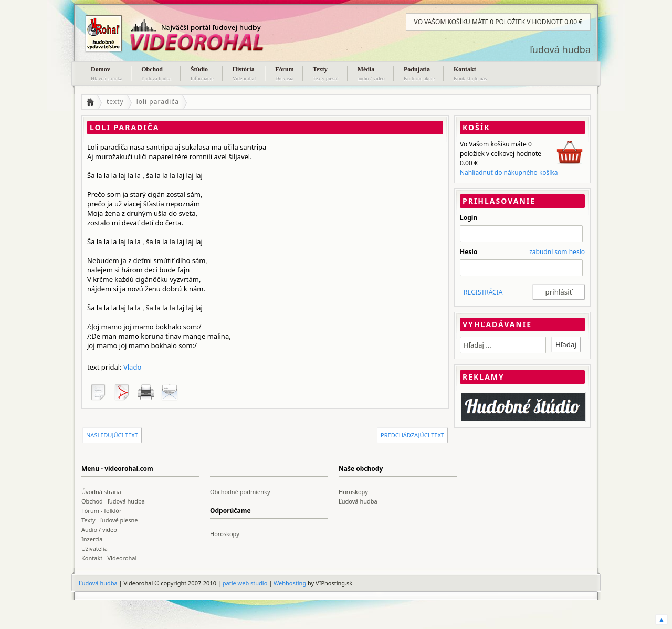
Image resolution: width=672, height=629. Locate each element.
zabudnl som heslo (557, 252)
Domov (107, 75)
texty (115, 102)
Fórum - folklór (101, 511)
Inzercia (92, 539)
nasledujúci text (112, 435)
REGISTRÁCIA (483, 292)
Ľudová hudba (358, 501)
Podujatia (419, 75)
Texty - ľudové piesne (110, 520)
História (245, 75)
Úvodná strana (101, 492)
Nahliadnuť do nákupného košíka (509, 172)
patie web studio (245, 583)
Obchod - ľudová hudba (113, 501)
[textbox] (503, 345)
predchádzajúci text (412, 435)
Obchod (156, 75)
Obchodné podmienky (240, 492)
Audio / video (99, 530)
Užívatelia (94, 548)
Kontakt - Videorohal (109, 558)
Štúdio (202, 75)
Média (371, 75)
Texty (326, 75)
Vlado (132, 367)
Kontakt (470, 75)
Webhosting (290, 583)
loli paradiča (158, 102)
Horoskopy (353, 492)
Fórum (284, 75)
